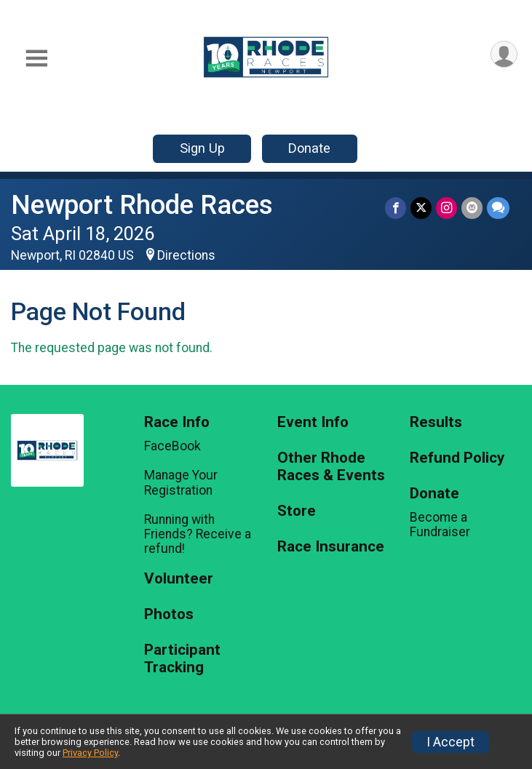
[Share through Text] (498, 208)
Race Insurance (331, 547)
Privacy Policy (90, 753)
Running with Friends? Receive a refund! (198, 534)
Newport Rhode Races (142, 205)
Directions (186, 255)
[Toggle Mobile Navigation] (36, 59)
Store (297, 511)
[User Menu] (504, 54)
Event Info (313, 422)
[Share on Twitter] (421, 208)
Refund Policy (457, 458)
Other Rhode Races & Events (331, 467)
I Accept (450, 742)
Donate (309, 148)
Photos (169, 614)
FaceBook (172, 446)
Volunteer (179, 579)
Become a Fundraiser (440, 525)
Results (436, 422)
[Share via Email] (472, 208)
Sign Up (202, 148)
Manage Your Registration (181, 482)
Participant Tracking (182, 659)
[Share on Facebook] (396, 208)
